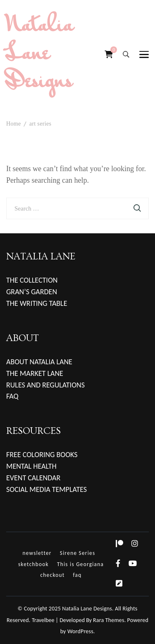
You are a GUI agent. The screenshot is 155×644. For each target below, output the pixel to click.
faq (77, 575)
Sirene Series (78, 553)
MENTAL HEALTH (31, 466)
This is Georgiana (80, 564)
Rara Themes (109, 620)
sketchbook (33, 564)
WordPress (80, 631)
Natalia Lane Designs (40, 54)
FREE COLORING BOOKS (42, 455)
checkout (52, 575)
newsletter (37, 553)
